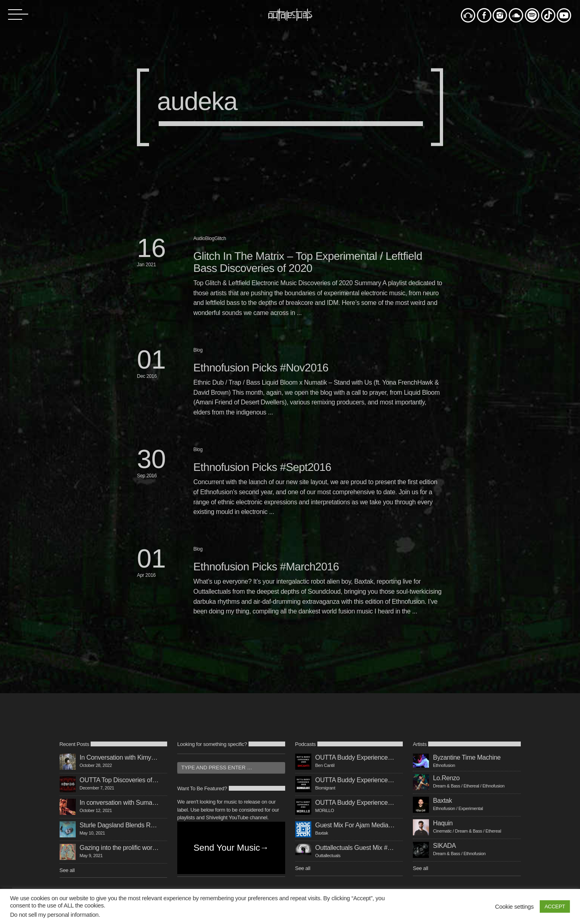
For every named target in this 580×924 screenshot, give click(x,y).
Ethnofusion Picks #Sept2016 (262, 467)
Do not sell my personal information (54, 915)
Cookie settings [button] (514, 907)
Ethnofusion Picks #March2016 (266, 567)
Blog (210, 238)
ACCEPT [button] (555, 906)
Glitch (220, 238)
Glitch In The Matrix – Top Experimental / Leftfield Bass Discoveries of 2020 (308, 262)
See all (67, 870)
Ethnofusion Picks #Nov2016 (261, 368)
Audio (199, 238)
